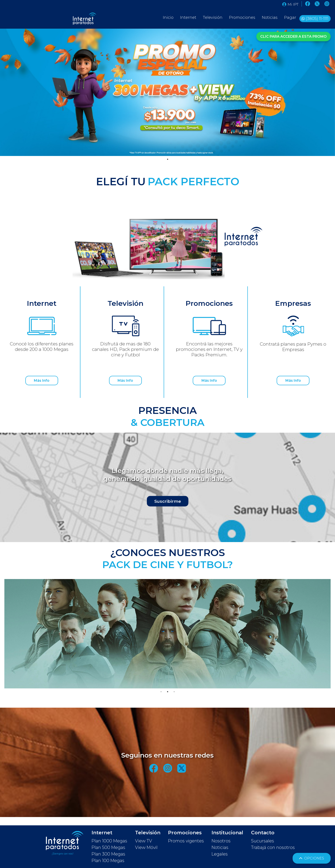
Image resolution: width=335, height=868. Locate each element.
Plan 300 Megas (108, 854)
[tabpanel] (167, 92)
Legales (220, 854)
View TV (144, 841)
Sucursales (263, 841)
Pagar (290, 17)
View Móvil (146, 847)
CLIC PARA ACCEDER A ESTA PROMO (293, 36)
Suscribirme (168, 502)
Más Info (42, 381)
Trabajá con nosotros (273, 847)
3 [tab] (174, 692)
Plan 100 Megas (108, 861)
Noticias (270, 17)
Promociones (242, 17)
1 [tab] (168, 159)
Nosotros (221, 841)
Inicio (168, 17)
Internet (188, 17)
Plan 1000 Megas (109, 841)
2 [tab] (168, 692)
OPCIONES (312, 858)
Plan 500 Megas (108, 847)
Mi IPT (290, 4)
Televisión (213, 17)
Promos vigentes (186, 841)
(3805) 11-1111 (317, 19)
